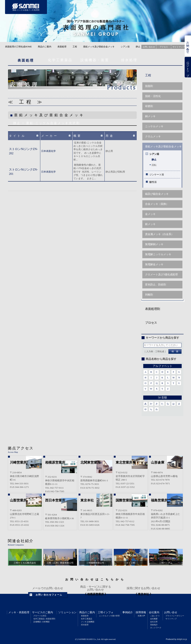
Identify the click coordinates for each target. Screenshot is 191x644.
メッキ (12, 612)
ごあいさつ (155, 616)
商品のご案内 (45, 47)
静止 (138, 47)
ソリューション (67, 612)
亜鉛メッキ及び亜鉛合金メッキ (99, 47)
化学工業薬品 (60, 60)
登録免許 (154, 625)
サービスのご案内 (43, 612)
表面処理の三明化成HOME (18, 47)
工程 (75, 47)
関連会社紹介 (21, 541)
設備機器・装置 (95, 60)
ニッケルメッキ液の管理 (109, 616)
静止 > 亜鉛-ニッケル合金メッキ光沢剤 (47, 123)
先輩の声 (141, 616)
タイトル (17, 136)
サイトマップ (171, 619)
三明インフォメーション (126, 7)
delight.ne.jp (182, 639)
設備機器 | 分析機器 (42, 622)
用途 (110, 136)
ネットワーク (156, 628)
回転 (154, 165)
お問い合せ (171, 612)
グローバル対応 (40, 616)
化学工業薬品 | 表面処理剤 (44, 619)
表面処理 (62, 47)
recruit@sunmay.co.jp (143, 598)
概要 (78, 136)
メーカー (50, 136)
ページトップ (188, 67)
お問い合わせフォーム (49, 595)
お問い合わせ (188, 46)
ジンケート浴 (157, 175)
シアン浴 (125, 47)
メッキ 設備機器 (88, 622)
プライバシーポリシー (175, 616)
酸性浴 (153, 182)
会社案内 (154, 612)
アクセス (164, 47)
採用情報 (141, 612)
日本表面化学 (48, 151)
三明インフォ (106, 612)
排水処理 (129, 60)
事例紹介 (128, 612)
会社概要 (154, 619)
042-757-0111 (96, 599)
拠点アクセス (21, 448)
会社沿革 (154, 622)
